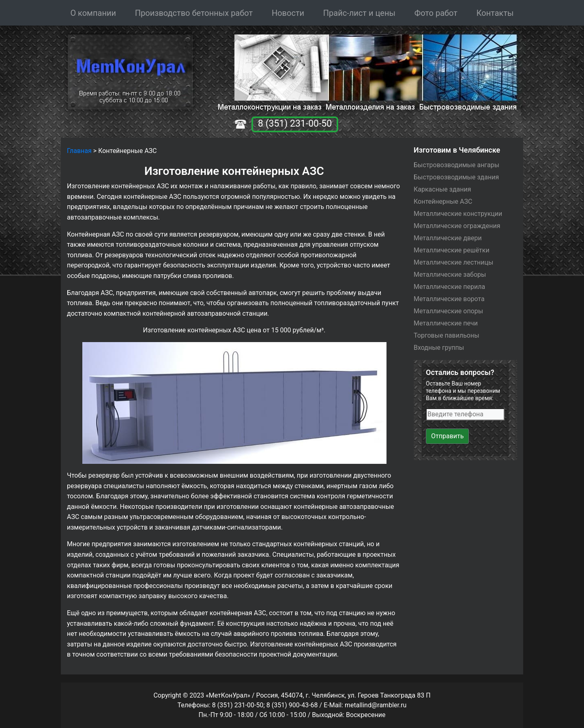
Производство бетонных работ (194, 13)
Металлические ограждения (457, 226)
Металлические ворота (449, 299)
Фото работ (436, 13)
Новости (288, 13)
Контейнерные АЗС (443, 201)
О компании (93, 13)
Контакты (495, 13)
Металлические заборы (450, 275)
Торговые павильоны (447, 335)
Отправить (447, 436)
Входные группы (439, 348)
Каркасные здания (442, 189)
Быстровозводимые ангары (456, 165)
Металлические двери (448, 238)
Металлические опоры (448, 311)
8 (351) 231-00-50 (295, 124)
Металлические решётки (452, 250)
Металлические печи (446, 323)
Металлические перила (449, 287)
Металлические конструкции (458, 214)
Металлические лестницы (453, 262)
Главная (79, 151)
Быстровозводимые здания (456, 177)
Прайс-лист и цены (359, 13)
